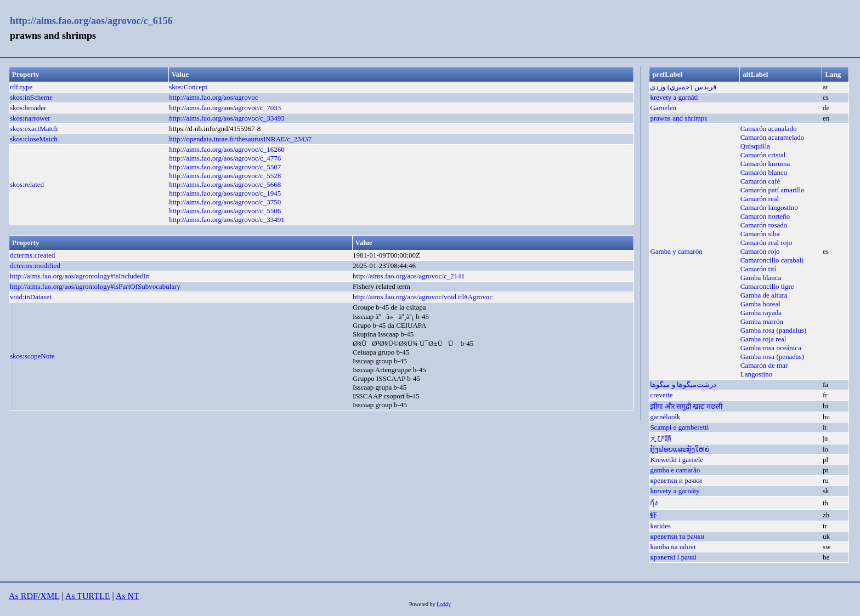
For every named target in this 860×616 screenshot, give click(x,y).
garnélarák (665, 417)
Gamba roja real (763, 339)
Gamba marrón (762, 321)
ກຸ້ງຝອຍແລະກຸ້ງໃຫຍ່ (680, 449)
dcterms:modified (35, 266)
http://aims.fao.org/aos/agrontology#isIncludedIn (80, 276)
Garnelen (663, 108)
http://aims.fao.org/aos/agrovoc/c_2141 (409, 276)
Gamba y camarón (676, 251)
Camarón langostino (769, 207)
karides (660, 526)
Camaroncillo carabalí (772, 260)
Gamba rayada (761, 313)
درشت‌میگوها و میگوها (683, 384)
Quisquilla (755, 146)
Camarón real (760, 199)
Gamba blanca (761, 278)
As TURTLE (88, 596)
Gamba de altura (764, 295)
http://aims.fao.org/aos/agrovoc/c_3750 (225, 202)
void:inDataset (31, 297)
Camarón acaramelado (773, 137)
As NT (128, 596)
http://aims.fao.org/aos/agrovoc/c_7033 (225, 108)
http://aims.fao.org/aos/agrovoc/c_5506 (225, 211)
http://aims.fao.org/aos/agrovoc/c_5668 (225, 184)
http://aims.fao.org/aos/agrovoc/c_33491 (227, 219)
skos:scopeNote (32, 356)
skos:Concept (188, 87)
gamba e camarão (675, 470)
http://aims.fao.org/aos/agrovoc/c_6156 (91, 21)
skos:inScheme (31, 97)
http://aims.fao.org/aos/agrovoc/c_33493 (227, 118)
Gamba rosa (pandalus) (774, 330)
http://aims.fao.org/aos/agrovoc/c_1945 (225, 193)
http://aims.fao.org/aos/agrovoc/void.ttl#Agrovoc (423, 297)
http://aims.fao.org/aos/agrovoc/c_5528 (225, 176)
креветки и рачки (676, 480)
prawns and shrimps (678, 118)
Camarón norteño (765, 216)
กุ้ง (654, 503)
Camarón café (760, 181)
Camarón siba (760, 234)
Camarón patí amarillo (773, 190)
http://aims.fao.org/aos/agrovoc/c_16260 (227, 149)
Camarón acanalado (769, 129)
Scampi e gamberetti (679, 427)
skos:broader (28, 108)
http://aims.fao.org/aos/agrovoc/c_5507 (225, 167)
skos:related (27, 184)
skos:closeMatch (34, 139)
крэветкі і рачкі (673, 557)
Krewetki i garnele (677, 460)
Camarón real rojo (766, 243)
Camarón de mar (764, 365)
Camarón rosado (764, 225)
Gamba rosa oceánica (771, 348)
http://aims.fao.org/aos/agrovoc (213, 97)
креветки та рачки (677, 536)
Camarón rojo (760, 251)
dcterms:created (32, 255)
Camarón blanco (764, 172)
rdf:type (21, 87)
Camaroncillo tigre (767, 286)
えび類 (661, 438)
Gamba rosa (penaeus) (772, 357)
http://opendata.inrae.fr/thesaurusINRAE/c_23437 (240, 139)
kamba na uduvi (673, 547)
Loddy (444, 604)
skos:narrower (30, 118)
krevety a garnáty (675, 491)
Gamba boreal (760, 304)
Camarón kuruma (765, 164)
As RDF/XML (34, 596)
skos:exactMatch (34, 129)
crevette (661, 395)
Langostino (757, 374)
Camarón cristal (763, 155)
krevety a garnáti (674, 97)
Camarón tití (758, 269)
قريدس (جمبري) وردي (683, 87)
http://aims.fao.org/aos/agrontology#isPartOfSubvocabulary (95, 286)
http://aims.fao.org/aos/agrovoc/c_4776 (225, 158)
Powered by (423, 604)
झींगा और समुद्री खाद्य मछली (686, 406)
